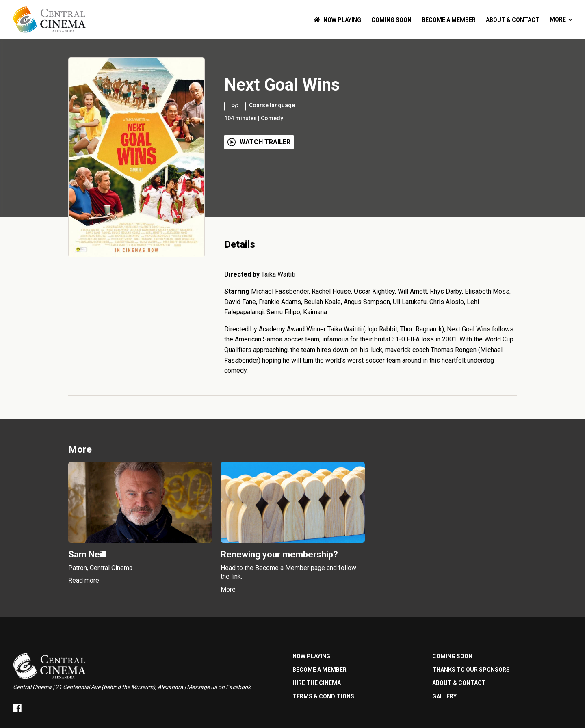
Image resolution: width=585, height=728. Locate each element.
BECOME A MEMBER (449, 20)
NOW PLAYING (337, 20)
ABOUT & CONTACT (513, 20)
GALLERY (444, 696)
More (561, 19)
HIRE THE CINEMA (317, 683)
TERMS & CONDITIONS (323, 696)
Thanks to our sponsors (471, 670)
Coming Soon (391, 20)
